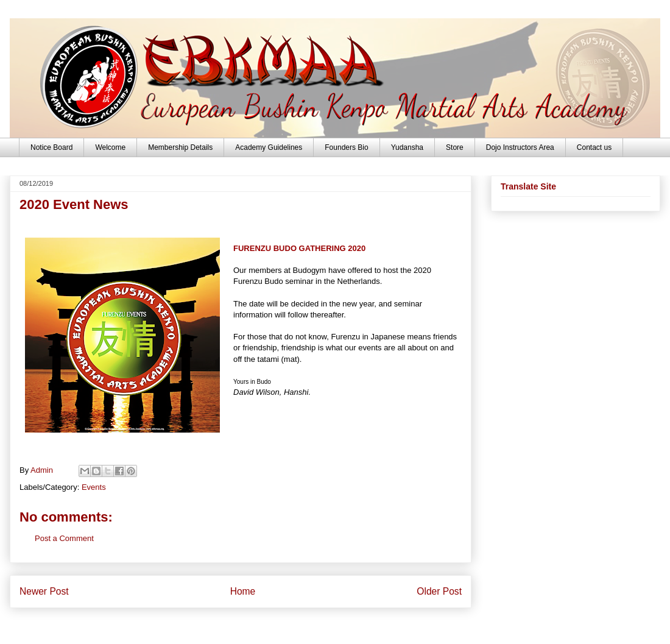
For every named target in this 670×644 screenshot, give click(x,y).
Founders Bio (346, 147)
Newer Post (44, 591)
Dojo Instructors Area (520, 147)
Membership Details (180, 147)
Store (455, 147)
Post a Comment (64, 538)
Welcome (110, 147)
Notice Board (51, 147)
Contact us (594, 147)
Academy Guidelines (269, 147)
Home (243, 591)
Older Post (439, 591)
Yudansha (407, 147)
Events (94, 487)
